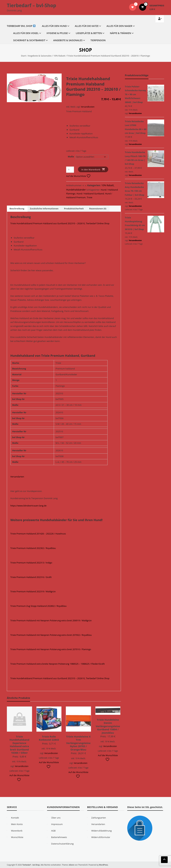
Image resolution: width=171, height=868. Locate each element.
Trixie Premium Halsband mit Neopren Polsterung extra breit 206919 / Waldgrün (51, 620)
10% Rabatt (59, 56)
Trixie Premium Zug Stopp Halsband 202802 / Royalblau (38, 606)
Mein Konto (17, 824)
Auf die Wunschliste (78, 176)
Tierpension (98, 40)
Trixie (89, 197)
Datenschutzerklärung (62, 844)
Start (24, 56)
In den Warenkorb (91, 170)
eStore (72, 865)
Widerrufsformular (101, 837)
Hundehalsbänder (76, 190)
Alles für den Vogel (26, 33)
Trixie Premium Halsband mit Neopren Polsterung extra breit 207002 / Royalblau (51, 635)
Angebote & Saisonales (68, 40)
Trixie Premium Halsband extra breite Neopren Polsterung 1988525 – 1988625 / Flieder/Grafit (58, 664)
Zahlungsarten (99, 818)
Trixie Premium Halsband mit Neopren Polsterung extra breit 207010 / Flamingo (51, 649)
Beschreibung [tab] (17, 209)
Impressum (57, 824)
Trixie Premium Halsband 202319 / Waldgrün (33, 591)
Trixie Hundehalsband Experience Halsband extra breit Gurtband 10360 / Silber (19, 745)
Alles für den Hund (54, 26)
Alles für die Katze (87, 26)
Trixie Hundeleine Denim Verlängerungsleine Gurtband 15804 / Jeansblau (108, 726)
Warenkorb (17, 831)
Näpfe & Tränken (120, 33)
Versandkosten (88, 107)
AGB (53, 831)
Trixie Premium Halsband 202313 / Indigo (31, 563)
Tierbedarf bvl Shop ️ (21, 26)
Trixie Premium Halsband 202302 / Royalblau (33, 548)
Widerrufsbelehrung (102, 831)
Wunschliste (17, 837)
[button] (56, 79)
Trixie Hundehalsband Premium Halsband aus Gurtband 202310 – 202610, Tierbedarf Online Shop (60, 223)
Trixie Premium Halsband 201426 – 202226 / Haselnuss (38, 534)
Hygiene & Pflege (57, 33)
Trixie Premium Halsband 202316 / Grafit (31, 577)
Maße (71, 157)
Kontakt (15, 818)
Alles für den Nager (119, 26)
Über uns (56, 818)
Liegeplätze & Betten (89, 33)
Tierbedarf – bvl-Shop (31, 5)
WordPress (105, 865)
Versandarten (17, 477)
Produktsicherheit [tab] (74, 209)
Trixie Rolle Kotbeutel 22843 (49, 738)
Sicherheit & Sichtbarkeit (29, 40)
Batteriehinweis (59, 837)
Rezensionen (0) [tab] (98, 209)
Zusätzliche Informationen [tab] (44, 209)
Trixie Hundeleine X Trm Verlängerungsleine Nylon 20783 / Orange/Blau (78, 743)
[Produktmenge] (70, 170)
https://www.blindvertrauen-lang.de (28, 506)
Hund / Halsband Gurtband (90, 194)
